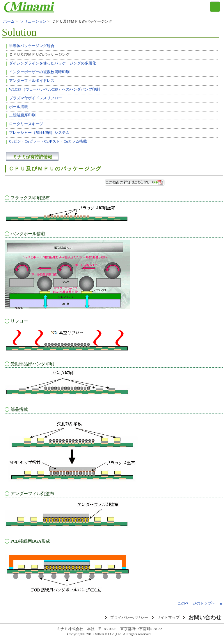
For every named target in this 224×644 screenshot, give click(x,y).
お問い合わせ (205, 617)
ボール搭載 (18, 107)
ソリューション (33, 21)
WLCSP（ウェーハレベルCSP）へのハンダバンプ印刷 (54, 89)
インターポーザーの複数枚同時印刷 (39, 72)
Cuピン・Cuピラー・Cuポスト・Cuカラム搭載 (48, 141)
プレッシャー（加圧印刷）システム (39, 133)
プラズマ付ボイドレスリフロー (35, 98)
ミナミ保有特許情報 (32, 157)
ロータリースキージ (26, 124)
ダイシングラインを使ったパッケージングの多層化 (53, 63)
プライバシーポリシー (129, 618)
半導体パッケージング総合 (32, 46)
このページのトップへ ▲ (200, 603)
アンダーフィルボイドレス (32, 81)
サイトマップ (168, 618)
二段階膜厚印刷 (22, 115)
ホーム (9, 21)
